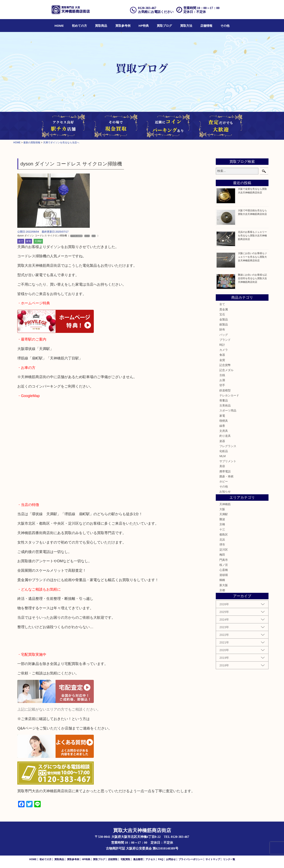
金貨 (222, 360)
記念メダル (226, 370)
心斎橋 (224, 570)
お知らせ (225, 491)
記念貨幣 (225, 365)
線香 (222, 426)
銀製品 (224, 324)
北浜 (222, 540)
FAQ (161, 859)
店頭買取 (113, 859)
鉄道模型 (225, 390)
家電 (29, 241)
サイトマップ (213, 859)
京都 (222, 590)
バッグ (224, 335)
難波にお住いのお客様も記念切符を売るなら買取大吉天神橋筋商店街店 (252, 278)
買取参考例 (123, 26)
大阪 (222, 509)
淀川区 (224, 550)
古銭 (222, 375)
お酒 (222, 380)
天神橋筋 (225, 504)
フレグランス (228, 446)
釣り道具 (225, 436)
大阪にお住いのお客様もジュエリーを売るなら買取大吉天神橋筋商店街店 (252, 257)
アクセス (150, 859)
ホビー (224, 481)
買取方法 (186, 26)
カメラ (224, 350)
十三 (222, 529)
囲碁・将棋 (226, 476)
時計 (222, 345)
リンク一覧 (229, 859)
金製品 (224, 319)
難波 (222, 519)
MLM (223, 456)
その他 (225, 26)
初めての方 (79, 26)
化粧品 (224, 451)
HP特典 (144, 26)
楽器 (222, 441)
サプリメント (228, 461)
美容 (222, 466)
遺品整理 (138, 859)
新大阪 (224, 585)
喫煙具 (224, 421)
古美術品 (225, 405)
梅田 (222, 555)
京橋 (222, 524)
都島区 (224, 535)
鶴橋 (222, 580)
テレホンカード (229, 395)
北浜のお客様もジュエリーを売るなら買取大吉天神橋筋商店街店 (252, 236)
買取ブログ (164, 26)
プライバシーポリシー (191, 859)
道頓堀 (224, 575)
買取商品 (101, 26)
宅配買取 (125, 859)
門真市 (224, 560)
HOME (59, 26)
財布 (222, 329)
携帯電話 (225, 471)
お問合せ (171, 859)
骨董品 (224, 400)
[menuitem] (59, 26)
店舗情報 (206, 26)
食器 (222, 355)
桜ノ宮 (224, 565)
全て (21, 241)
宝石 (222, 314)
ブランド (225, 340)
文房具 (224, 431)
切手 (222, 385)
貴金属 (224, 309)
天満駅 (38, 241)
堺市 (222, 545)
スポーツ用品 (228, 410)
